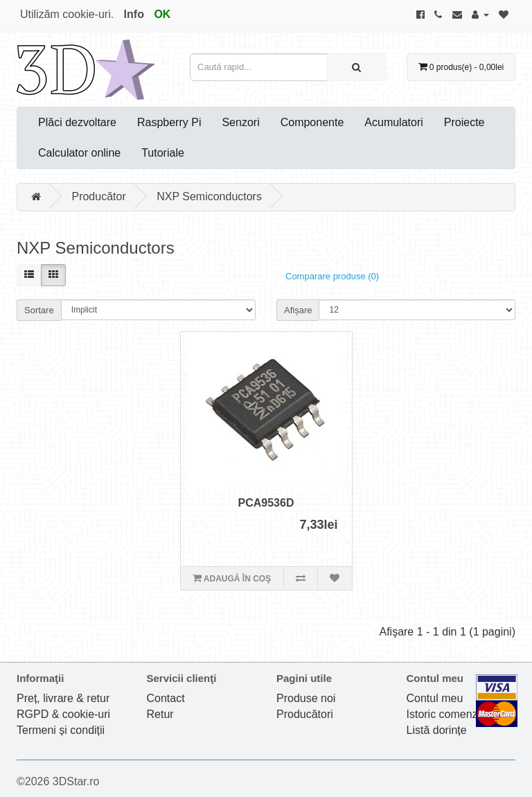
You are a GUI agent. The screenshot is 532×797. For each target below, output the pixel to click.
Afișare (298, 310)
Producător (98, 196)
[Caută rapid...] (356, 67)
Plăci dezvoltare (77, 122)
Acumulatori (393, 122)
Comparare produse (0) (332, 276)
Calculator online (79, 153)
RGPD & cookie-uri (63, 714)
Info (134, 14)
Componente (312, 122)
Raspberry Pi (169, 122)
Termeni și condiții (61, 730)
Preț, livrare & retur (63, 698)
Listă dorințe (437, 730)
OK (162, 14)
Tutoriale (163, 153)
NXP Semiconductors (209, 196)
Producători (305, 714)
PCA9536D (266, 503)
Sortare (39, 310)
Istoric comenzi (444, 714)
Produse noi (306, 698)
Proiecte (464, 122)
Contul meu (435, 698)
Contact (166, 698)
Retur (160, 714)
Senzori (240, 122)
